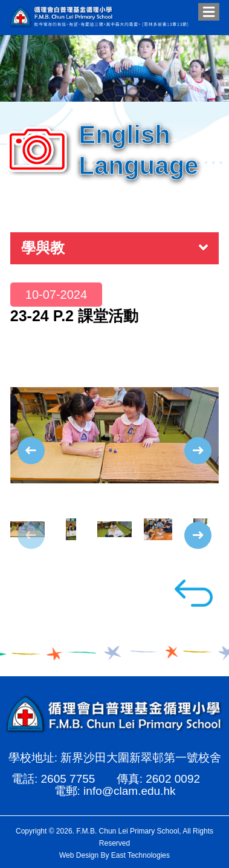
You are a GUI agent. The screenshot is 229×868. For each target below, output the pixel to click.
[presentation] (31, 450)
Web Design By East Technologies (114, 855)
